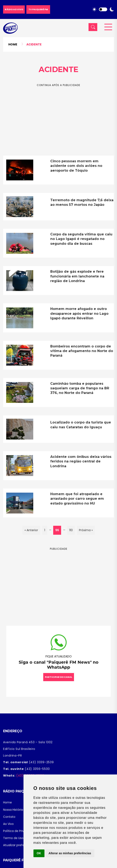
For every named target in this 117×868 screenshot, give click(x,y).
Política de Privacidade (20, 831)
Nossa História (13, 810)
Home (13, 44)
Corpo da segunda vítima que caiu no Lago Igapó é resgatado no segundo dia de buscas (81, 239)
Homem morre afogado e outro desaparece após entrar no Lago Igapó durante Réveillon (79, 313)
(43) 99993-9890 (30, 776)
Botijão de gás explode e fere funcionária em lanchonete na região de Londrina (77, 276)
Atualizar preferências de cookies (27, 845)
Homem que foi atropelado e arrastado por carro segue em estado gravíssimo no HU (77, 499)
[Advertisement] (58, 116)
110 (71, 530)
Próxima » (86, 530)
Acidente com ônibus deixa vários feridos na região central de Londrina (81, 461)
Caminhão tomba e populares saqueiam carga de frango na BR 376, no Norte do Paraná (80, 388)
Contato (9, 817)
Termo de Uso (13, 838)
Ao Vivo (8, 824)
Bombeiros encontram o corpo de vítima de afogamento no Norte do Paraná (82, 351)
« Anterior (31, 530)
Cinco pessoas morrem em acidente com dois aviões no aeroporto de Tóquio (76, 166)
